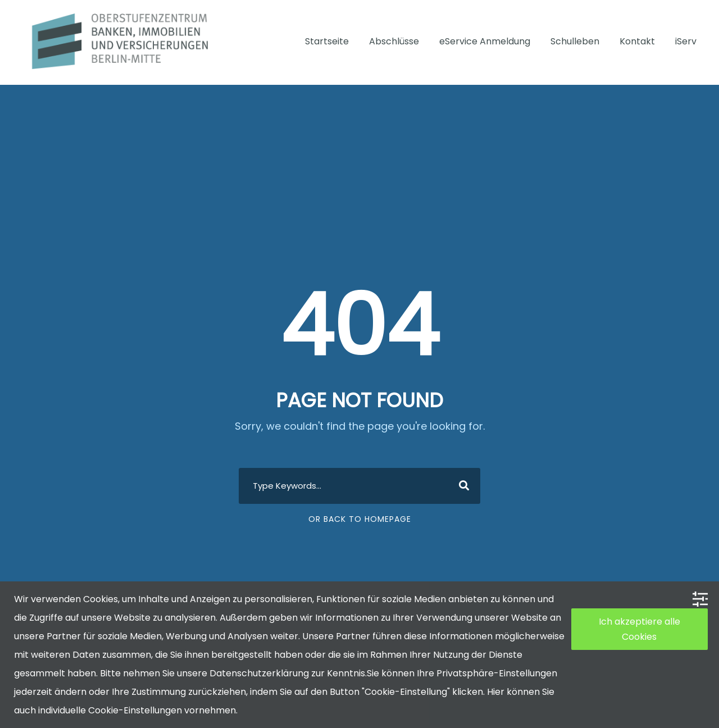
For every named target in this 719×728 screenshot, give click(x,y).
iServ (686, 41)
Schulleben (575, 41)
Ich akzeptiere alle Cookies (640, 629)
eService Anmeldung (485, 41)
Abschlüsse (394, 41)
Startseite (327, 41)
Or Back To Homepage (360, 519)
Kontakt (637, 41)
